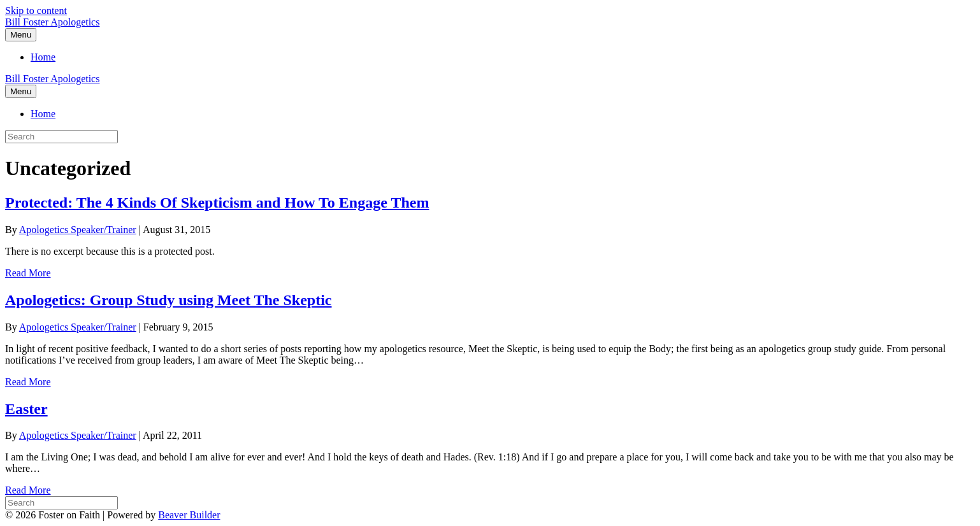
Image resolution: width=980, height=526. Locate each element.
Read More (28, 273)
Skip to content (36, 11)
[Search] (61, 503)
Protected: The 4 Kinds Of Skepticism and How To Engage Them (217, 203)
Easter (26, 409)
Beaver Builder (189, 515)
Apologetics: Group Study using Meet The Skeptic (169, 300)
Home (43, 57)
